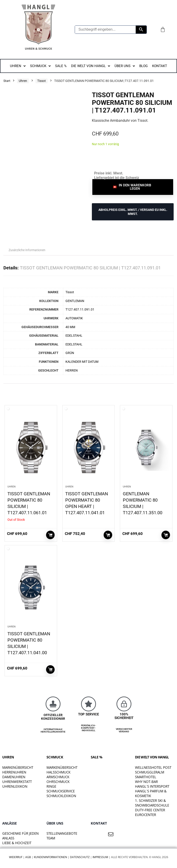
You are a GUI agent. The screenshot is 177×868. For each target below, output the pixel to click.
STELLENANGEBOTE (62, 833)
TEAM (51, 838)
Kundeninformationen (50, 857)
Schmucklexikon (61, 796)
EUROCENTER (146, 815)
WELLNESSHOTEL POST (153, 767)
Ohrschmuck (58, 782)
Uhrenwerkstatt (17, 782)
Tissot (42, 81)
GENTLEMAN (75, 301)
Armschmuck (58, 777)
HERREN (72, 371)
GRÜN (70, 353)
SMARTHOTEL (146, 777)
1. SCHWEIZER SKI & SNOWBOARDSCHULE (152, 803)
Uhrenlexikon (15, 786)
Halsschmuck (58, 772)
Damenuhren (14, 777)
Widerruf (16, 857)
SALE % (97, 757)
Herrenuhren (14, 772)
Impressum (100, 857)
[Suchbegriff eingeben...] (105, 30)
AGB (28, 857)
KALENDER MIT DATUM (82, 362)
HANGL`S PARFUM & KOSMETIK (151, 793)
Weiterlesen (50, 535)
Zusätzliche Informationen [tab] (27, 250)
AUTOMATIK (74, 318)
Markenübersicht (18, 767)
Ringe (51, 786)
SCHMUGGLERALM (150, 772)
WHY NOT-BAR (146, 782)
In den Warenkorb (108, 535)
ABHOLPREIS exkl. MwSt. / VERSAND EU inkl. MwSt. (133, 212)
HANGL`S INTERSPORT (152, 786)
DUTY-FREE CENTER (150, 810)
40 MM (70, 327)
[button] (133, 187)
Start (7, 81)
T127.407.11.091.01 (80, 310)
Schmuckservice (61, 791)
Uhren (23, 81)
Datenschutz (80, 857)
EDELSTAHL (74, 336)
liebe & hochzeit (17, 843)
